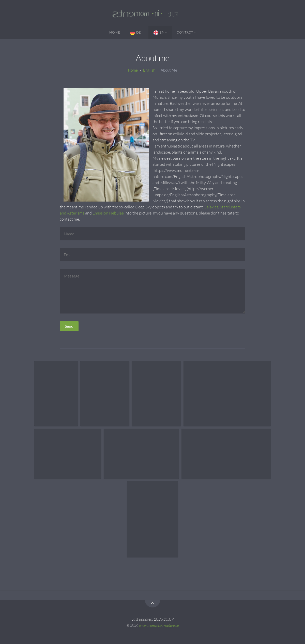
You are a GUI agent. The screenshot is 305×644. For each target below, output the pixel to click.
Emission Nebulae (108, 213)
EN (159, 33)
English (149, 70)
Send (69, 326)
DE (135, 33)
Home (115, 32)
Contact (185, 32)
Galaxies (211, 207)
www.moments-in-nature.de (159, 625)
